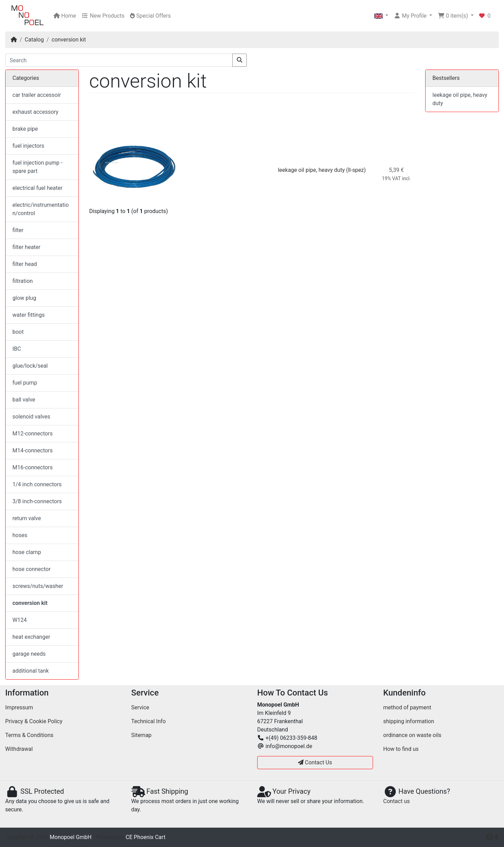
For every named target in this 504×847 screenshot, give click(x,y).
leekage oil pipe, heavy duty (311, 170)
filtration (23, 281)
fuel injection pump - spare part (37, 167)
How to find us (401, 749)
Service (140, 707)
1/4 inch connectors (37, 484)
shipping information (409, 721)
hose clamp (27, 552)
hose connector (31, 569)
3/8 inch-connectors (37, 501)
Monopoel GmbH (71, 837)
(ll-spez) (356, 170)
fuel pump (25, 383)
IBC (17, 349)
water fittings (29, 315)
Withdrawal (19, 749)
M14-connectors (32, 450)
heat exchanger (31, 637)
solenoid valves (31, 417)
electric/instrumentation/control (41, 209)
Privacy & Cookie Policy (34, 721)
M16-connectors (32, 467)
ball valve (24, 400)
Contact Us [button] (315, 762)
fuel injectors (28, 146)
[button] (381, 16)
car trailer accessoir (37, 95)
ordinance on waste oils (412, 735)
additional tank (31, 671)
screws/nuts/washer (38, 586)
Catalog (34, 40)
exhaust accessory (35, 112)
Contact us (397, 801)
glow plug (24, 298)
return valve (27, 518)
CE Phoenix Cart (146, 837)
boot (18, 332)
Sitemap (142, 735)
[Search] (119, 60)
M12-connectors (32, 434)
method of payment (407, 707)
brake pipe (25, 129)
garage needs (29, 654)
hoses (20, 535)
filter (18, 230)
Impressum (19, 707)
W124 (20, 620)
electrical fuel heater (38, 188)
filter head (25, 264)
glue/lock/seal (30, 366)
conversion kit (69, 40)
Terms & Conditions (29, 735)
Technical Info (149, 721)
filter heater (26, 247)
